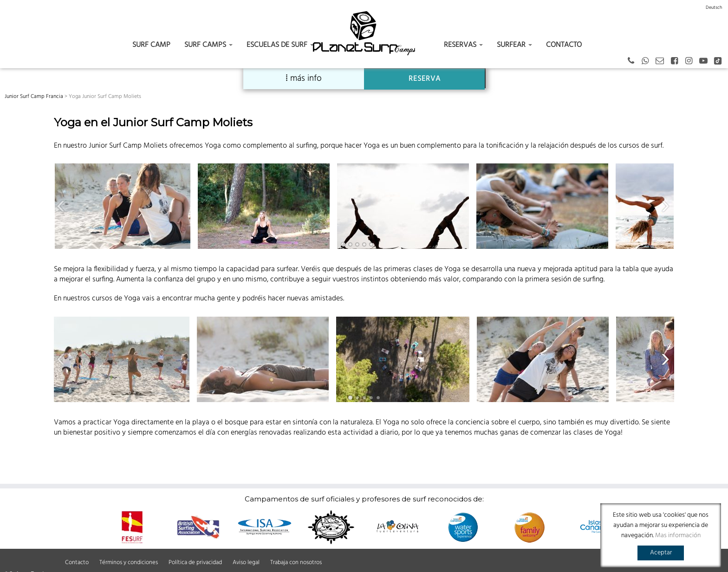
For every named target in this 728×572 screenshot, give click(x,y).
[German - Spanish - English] (648, 62)
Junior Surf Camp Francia (34, 97)
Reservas (463, 45)
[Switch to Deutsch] (714, 7)
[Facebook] (677, 62)
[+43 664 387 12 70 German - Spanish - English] (634, 62)
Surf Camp (151, 45)
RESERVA (425, 79)
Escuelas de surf (280, 45)
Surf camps (208, 45)
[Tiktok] (721, 62)
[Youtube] (706, 62)
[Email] (663, 62)
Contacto (564, 45)
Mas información (678, 536)
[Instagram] (692, 62)
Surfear (514, 45)
